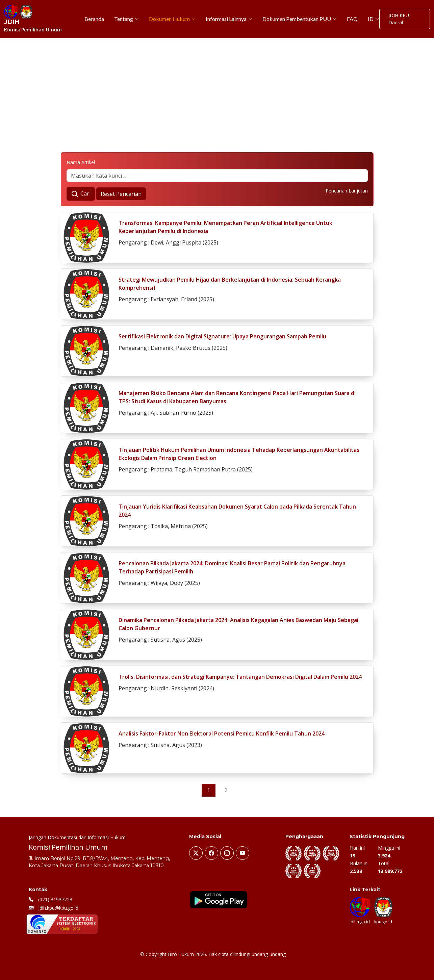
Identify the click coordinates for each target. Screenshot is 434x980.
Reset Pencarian (121, 194)
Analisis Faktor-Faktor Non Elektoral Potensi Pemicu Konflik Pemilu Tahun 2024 (222, 733)
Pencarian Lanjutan (347, 191)
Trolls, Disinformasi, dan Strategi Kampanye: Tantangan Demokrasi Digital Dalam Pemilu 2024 (240, 677)
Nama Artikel (81, 162)
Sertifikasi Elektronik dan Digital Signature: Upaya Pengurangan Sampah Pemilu (222, 336)
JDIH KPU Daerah (399, 19)
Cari (81, 194)
